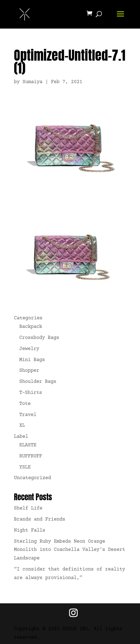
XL (22, 426)
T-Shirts (31, 393)
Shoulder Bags (38, 382)
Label (21, 437)
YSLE (25, 467)
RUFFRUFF (31, 456)
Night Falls (30, 531)
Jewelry (29, 349)
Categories (28, 318)
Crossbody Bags (39, 338)
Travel (28, 415)
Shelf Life (28, 508)
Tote (25, 404)
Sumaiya (32, 82)
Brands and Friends (40, 519)
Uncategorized (32, 478)
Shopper (29, 371)
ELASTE (28, 445)
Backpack (31, 327)
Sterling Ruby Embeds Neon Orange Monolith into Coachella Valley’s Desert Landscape (69, 550)
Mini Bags (32, 360)
